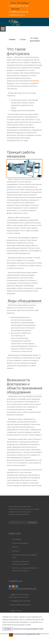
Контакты (16, 551)
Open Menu (3, 29)
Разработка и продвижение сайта (27, 634)
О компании (16, 539)
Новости (15, 547)
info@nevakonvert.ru (17, 15)
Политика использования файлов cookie (28, 629)
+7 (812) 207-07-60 (18, 6)
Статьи (23, 39)
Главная (12, 39)
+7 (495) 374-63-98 (18, 12)
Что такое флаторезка (35, 39)
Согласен (7, 629)
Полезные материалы (20, 543)
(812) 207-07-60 (25, 601)
